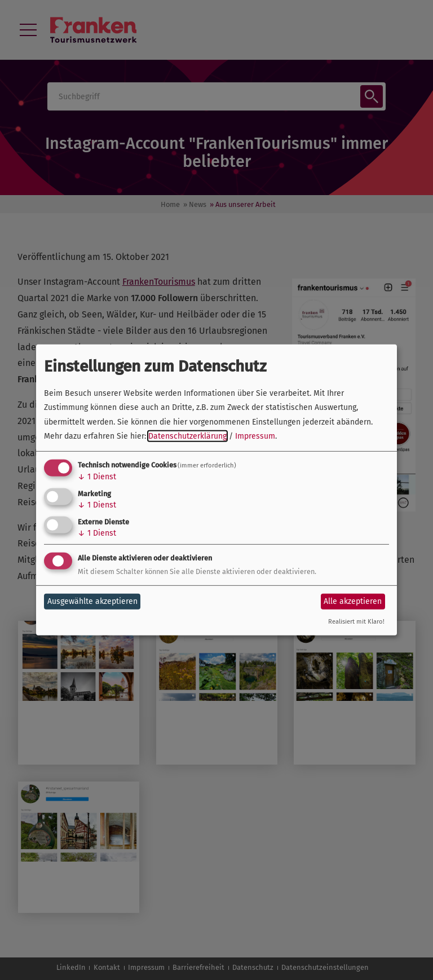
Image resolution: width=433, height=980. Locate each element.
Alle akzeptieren (353, 601)
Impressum (255, 436)
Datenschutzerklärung (187, 436)
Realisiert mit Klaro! (356, 622)
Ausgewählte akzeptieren (92, 601)
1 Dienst (97, 477)
